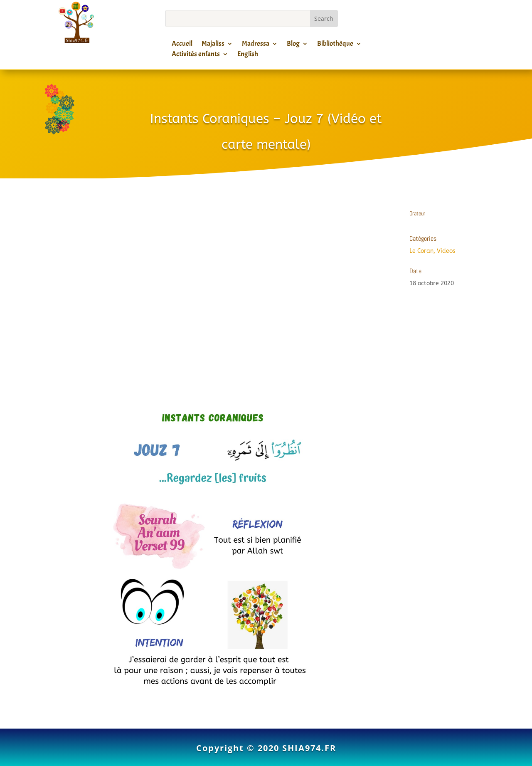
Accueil (182, 45)
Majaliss (213, 45)
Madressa (256, 45)
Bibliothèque (335, 45)
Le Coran (421, 251)
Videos (446, 251)
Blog (293, 45)
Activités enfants (196, 55)
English (248, 55)
